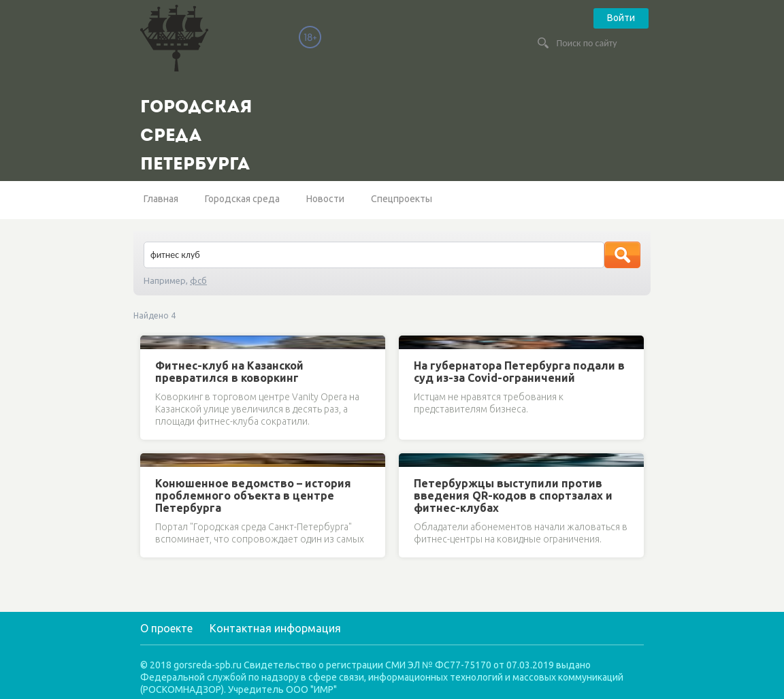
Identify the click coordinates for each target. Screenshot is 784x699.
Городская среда (242, 199)
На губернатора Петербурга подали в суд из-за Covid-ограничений (519, 372)
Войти (621, 18)
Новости (325, 199)
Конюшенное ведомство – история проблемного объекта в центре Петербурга (253, 495)
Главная (161, 199)
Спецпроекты (402, 199)
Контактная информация (275, 628)
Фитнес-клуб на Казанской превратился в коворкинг (229, 372)
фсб (198, 280)
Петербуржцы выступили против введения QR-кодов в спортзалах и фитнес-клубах (513, 495)
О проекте (166, 628)
